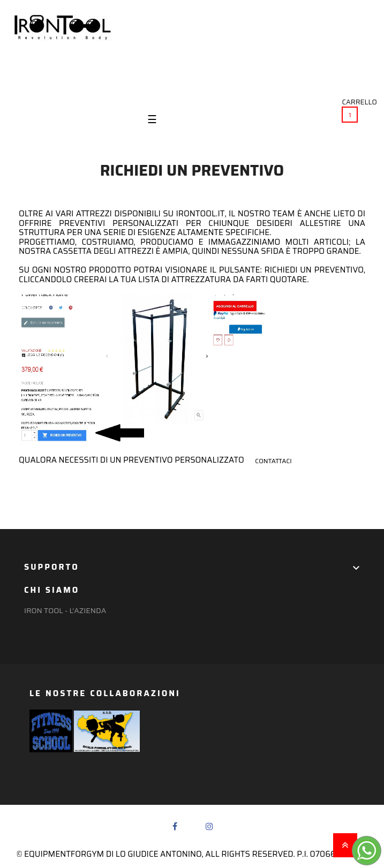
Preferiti (78, 78)
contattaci (273, 461)
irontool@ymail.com (330, 79)
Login (25, 78)
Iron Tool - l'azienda (65, 610)
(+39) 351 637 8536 (340, 70)
